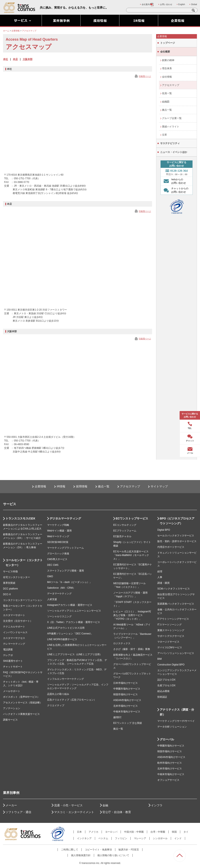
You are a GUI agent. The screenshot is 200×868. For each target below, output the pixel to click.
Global (194, 4)
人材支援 (52, 599)
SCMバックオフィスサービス (174, 589)
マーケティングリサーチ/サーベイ (176, 721)
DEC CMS (53, 565)
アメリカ (93, 832)
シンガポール (160, 838)
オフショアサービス (168, 780)
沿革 (164, 135)
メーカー (11, 805)
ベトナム (103, 838)
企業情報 (40, 486)
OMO (50, 576)
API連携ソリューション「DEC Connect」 (70, 634)
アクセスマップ (171, 85)
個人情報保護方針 (81, 855)
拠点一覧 (167, 110)
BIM (159, 659)
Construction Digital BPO (171, 665)
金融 (105, 805)
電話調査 (8, 650)
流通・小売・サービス (68, 805)
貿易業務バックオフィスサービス (176, 604)
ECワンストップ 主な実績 (128, 723)
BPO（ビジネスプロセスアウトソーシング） (177, 521)
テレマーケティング (14, 644)
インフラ (157, 805)
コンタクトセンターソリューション (23, 600)
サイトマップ (159, 486)
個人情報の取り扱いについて (113, 855)
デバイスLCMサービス (170, 647)
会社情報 (167, 77)
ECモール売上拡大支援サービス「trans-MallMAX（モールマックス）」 (131, 555)
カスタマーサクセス (14, 638)
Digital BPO (164, 530)
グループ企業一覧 (172, 118)
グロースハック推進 (58, 554)
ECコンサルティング (125, 525)
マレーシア (140, 838)
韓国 (174, 832)
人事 (160, 577)
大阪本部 (28, 59)
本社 (6, 59)
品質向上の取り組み (58, 694)
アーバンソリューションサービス (176, 653)
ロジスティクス (122, 643)
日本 (79, 832)
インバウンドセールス (15, 632)
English (182, 4)
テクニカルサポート (14, 627)
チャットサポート (13, 667)
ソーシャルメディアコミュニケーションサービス (74, 611)
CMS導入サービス (57, 559)
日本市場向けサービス (126, 683)
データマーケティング (59, 594)
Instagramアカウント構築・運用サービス (70, 605)
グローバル (167, 739)
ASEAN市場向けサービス (127, 700)
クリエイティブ (56, 705)
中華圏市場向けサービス (127, 689)
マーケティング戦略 (58, 525)
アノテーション (12, 708)
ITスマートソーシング (169, 625)
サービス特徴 (10, 572)
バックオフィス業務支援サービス (21, 714)
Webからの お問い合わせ (174, 181)
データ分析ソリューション (172, 727)
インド (178, 838)
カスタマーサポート (14, 615)
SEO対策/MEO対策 (58, 542)
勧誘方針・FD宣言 (129, 850)
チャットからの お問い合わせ (175, 190)
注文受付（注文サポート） (18, 621)
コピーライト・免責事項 (98, 850)
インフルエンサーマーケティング (66, 679)
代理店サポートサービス (171, 547)
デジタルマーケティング (65, 518)
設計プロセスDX (166, 680)
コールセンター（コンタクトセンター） (24, 563)
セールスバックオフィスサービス (176, 536)
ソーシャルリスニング (59, 616)
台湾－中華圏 (158, 832)
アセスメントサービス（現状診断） (23, 703)
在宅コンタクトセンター (17, 577)
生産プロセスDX (166, 685)
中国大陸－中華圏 (134, 832)
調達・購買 (163, 583)
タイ (186, 832)
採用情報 (82, 486)
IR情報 (61, 486)
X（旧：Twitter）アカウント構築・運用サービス (74, 622)
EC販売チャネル (122, 536)
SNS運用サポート (13, 661)
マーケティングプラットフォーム (66, 548)
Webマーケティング (58, 536)
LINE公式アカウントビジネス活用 (66, 628)
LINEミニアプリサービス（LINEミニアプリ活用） (75, 654)
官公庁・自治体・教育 (117, 812)
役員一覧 (167, 93)
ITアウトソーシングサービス (173, 619)
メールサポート (12, 691)
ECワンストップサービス (132, 518)
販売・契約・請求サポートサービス (177, 541)
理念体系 (167, 68)
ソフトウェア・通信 (18, 812)
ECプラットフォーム (125, 531)
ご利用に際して (70, 850)
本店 (15, 59)
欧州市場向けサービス (170, 763)
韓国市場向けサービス (126, 694)
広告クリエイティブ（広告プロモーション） (72, 700)
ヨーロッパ (111, 832)
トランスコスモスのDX (20, 518)
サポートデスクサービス (171, 636)
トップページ (168, 43)
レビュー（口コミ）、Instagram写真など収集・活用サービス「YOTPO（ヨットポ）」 (132, 615)
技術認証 (162, 697)
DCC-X (7, 594)
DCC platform (11, 589)
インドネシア (84, 838)
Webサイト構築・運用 (59, 531)
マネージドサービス (168, 642)
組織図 (166, 102)
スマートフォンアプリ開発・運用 (66, 571)
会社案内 (148, 4)
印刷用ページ (145, 76)
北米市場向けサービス (126, 706)
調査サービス (10, 720)
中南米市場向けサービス (127, 712)
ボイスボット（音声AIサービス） (21, 697)
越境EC (117, 717)
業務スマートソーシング (171, 630)
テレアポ (8, 655)
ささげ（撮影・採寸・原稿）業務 (132, 649)
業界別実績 (9, 583)
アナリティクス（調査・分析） (177, 712)
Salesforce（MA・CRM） (61, 588)
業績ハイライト (171, 127)
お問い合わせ (166, 4)
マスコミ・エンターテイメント (74, 812)
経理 (160, 572)
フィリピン (121, 838)
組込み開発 (163, 691)
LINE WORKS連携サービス (62, 639)
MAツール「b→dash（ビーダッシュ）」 (69, 582)
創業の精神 (168, 60)
